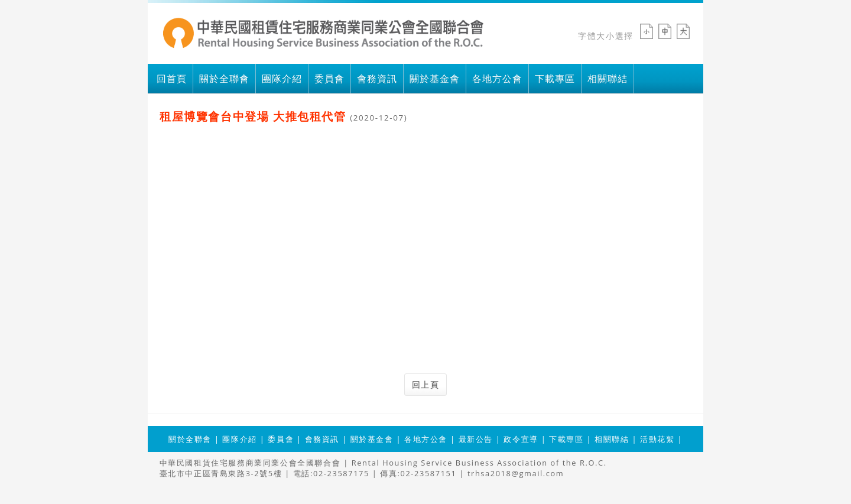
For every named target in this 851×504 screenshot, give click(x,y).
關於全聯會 (224, 79)
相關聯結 (608, 79)
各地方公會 (497, 79)
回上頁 (426, 384)
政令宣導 (521, 439)
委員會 (329, 79)
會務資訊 (377, 79)
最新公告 (476, 439)
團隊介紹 (282, 79)
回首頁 (172, 79)
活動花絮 (657, 439)
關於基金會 (435, 79)
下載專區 (555, 79)
